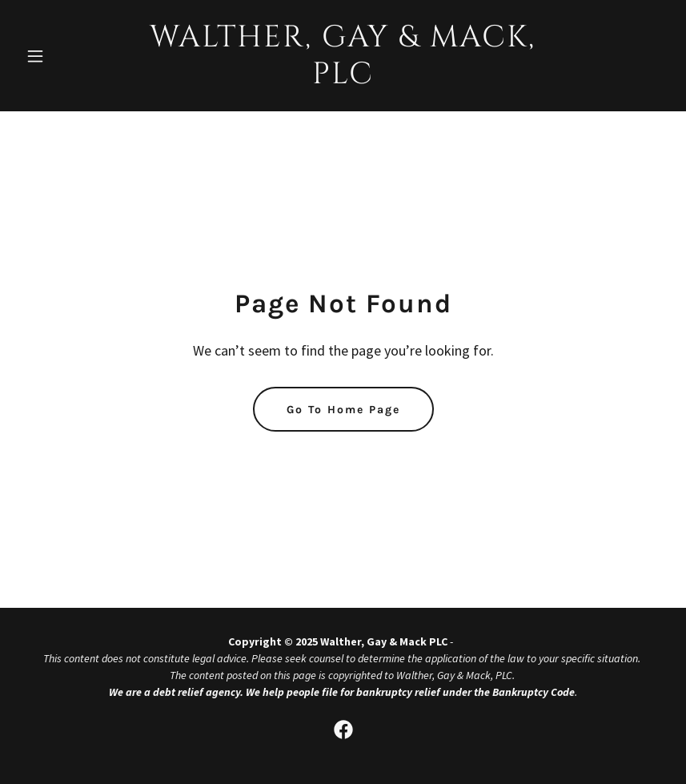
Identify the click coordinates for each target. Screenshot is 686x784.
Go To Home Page (343, 410)
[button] (68, 56)
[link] (343, 78)
